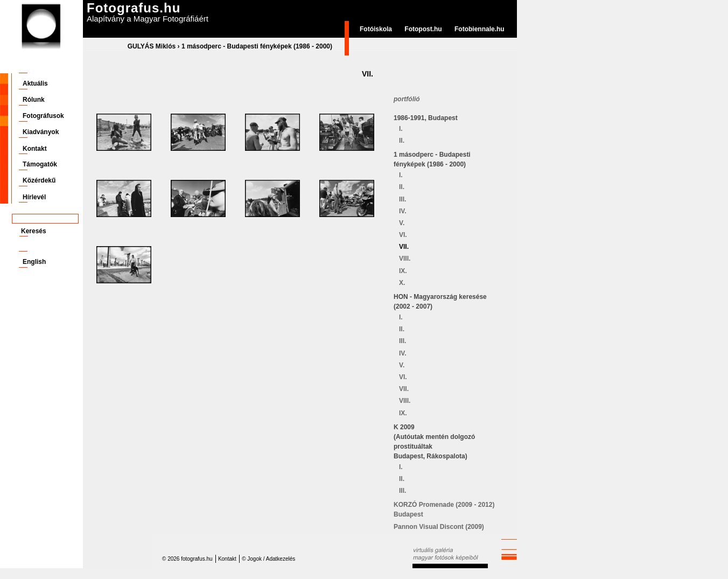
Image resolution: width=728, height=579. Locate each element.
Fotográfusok (43, 116)
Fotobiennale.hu (479, 29)
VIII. (405, 259)
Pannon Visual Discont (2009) (439, 527)
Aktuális (35, 83)
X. (402, 283)
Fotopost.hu (423, 29)
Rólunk (34, 100)
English (34, 262)
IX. (403, 271)
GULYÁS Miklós (152, 46)
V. (402, 223)
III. (402, 199)
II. (402, 141)
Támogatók (40, 164)
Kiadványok (41, 132)
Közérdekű (39, 180)
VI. (403, 235)
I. (401, 129)
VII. (404, 247)
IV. (403, 211)
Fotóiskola (376, 29)
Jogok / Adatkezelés (271, 559)
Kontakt (35, 149)
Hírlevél (34, 197)
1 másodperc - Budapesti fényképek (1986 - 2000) (257, 46)
